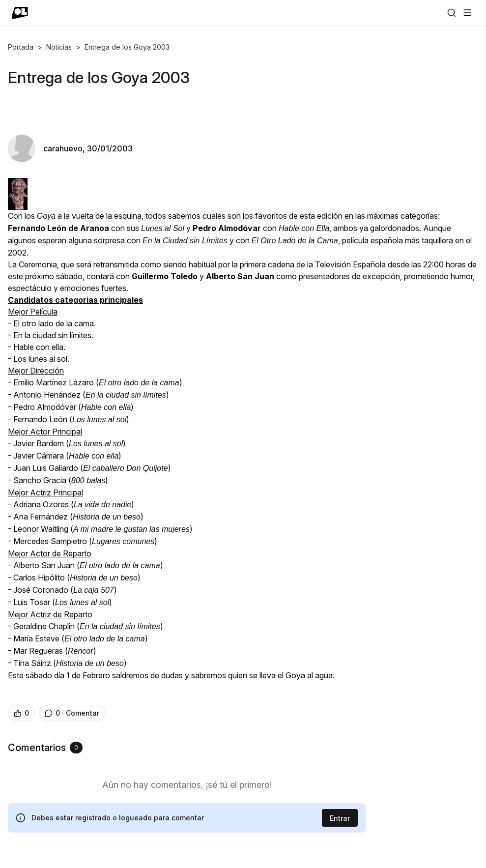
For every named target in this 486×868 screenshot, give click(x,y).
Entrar (340, 818)
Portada (21, 47)
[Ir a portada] (20, 13)
